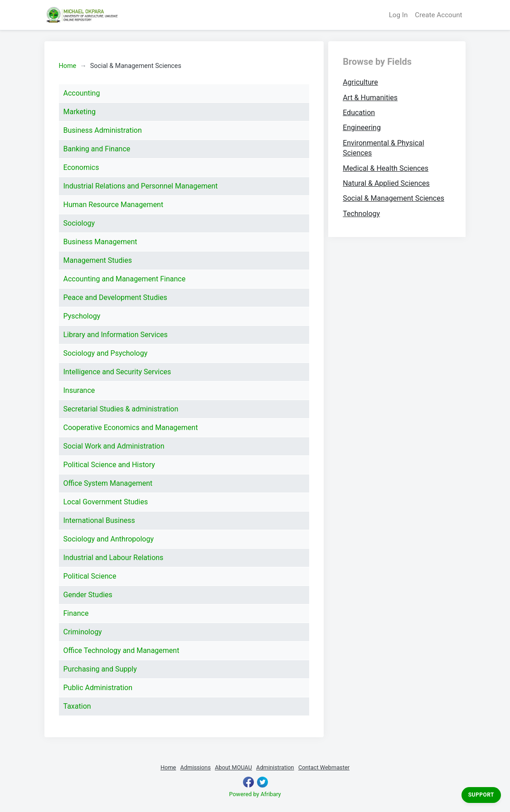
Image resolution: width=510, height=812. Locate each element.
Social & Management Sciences (393, 198)
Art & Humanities (370, 98)
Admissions (196, 767)
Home (68, 66)
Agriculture (360, 82)
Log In (398, 15)
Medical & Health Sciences (386, 168)
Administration (275, 767)
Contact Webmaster (324, 767)
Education (359, 113)
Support (481, 795)
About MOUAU (233, 767)
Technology (361, 214)
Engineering (362, 128)
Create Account (438, 15)
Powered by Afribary (255, 794)
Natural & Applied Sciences (386, 183)
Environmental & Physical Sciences (383, 148)
